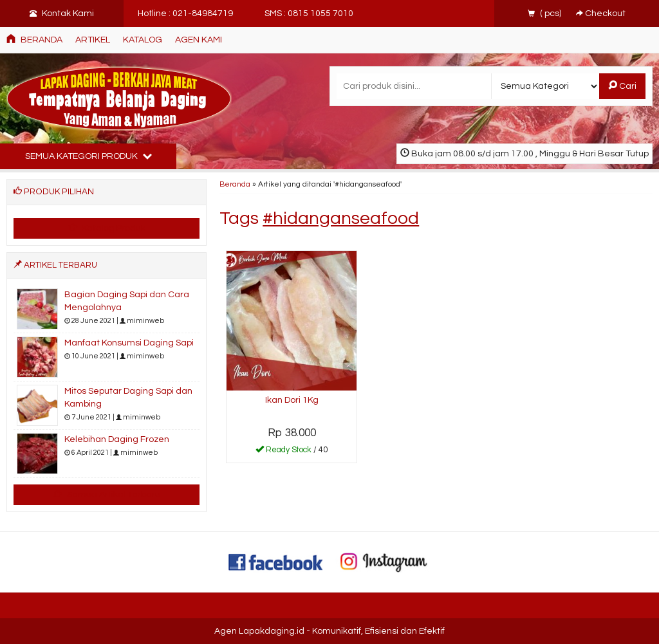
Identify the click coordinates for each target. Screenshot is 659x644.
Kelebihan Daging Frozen (117, 439)
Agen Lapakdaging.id (259, 631)
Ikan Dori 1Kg (292, 400)
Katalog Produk (107, 228)
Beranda (34, 39)
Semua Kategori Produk (88, 156)
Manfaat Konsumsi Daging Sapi (129, 343)
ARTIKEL (93, 40)
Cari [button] (622, 86)
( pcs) (545, 14)
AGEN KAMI (199, 40)
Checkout (601, 14)
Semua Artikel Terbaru (107, 494)
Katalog (143, 40)
